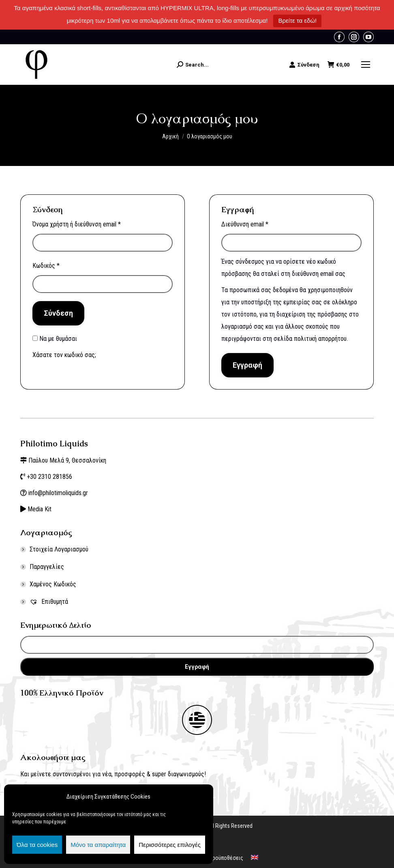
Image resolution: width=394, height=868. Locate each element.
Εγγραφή (247, 365)
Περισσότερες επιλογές (170, 845)
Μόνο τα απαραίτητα (98, 845)
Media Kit (40, 509)
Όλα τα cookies (37, 845)
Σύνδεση (304, 65)
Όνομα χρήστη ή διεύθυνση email (77, 224)
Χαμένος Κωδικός (53, 584)
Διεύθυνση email (245, 224)
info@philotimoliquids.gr (59, 493)
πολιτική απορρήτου (320, 339)
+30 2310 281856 (49, 477)
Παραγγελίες (47, 567)
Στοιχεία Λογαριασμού (59, 549)
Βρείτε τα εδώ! (297, 20)
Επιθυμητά (49, 602)
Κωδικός (46, 266)
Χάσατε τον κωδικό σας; (64, 355)
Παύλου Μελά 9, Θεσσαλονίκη (67, 460)
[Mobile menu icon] (366, 65)
